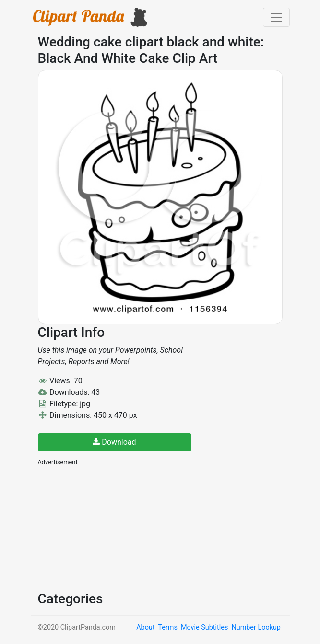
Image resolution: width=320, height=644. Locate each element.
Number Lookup (256, 627)
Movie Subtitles (204, 627)
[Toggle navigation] (276, 17)
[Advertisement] (110, 528)
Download (114, 442)
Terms (167, 627)
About (145, 627)
